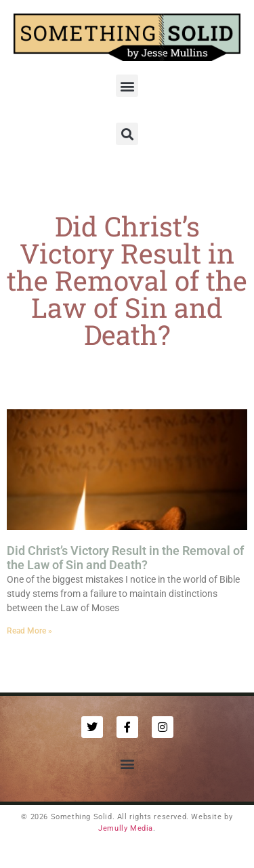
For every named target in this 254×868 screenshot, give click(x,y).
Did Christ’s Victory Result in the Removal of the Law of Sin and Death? (125, 558)
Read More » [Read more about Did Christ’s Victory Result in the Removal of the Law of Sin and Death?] (29, 631)
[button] (127, 86)
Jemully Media (126, 828)
